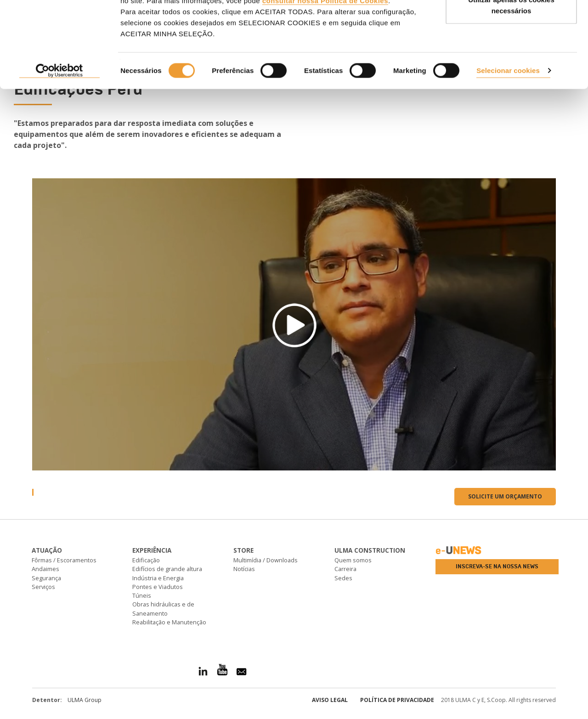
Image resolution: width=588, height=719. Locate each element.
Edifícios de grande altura (167, 569)
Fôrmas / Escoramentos (64, 560)
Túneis (142, 595)
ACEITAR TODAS (511, 24)
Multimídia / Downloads (266, 560)
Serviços (43, 587)
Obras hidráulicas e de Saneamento (163, 609)
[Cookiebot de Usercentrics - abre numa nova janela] (59, 126)
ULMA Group (85, 700)
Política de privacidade (397, 700)
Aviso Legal (330, 700)
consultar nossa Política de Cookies (325, 55)
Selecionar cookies (508, 125)
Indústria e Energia (158, 578)
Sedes (343, 578)
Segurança (46, 578)
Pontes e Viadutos (158, 587)
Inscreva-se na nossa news (497, 566)
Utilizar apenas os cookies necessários (511, 60)
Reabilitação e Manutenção (169, 622)
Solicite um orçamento (505, 496)
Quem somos (353, 560)
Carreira (345, 569)
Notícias (244, 569)
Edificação (146, 560)
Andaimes (45, 569)
